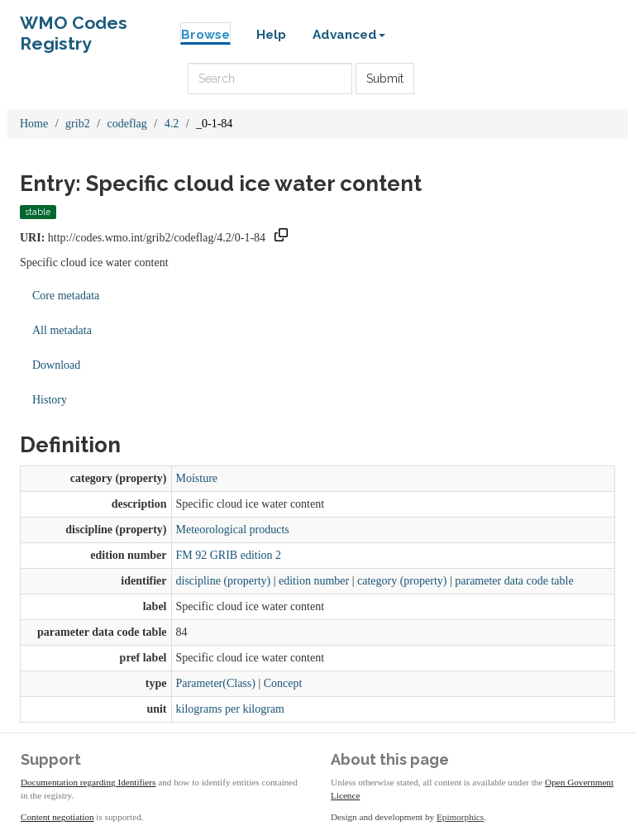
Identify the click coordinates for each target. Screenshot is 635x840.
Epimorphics (460, 817)
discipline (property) (224, 581)
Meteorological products (233, 530)
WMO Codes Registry (74, 27)
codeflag (127, 124)
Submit (385, 79)
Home (34, 124)
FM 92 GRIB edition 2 (229, 555)
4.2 (172, 124)
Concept (283, 683)
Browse (205, 35)
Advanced (349, 35)
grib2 (78, 124)
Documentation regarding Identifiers (88, 782)
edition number (314, 581)
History (50, 400)
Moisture (197, 478)
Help (271, 35)
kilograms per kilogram (230, 709)
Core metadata (66, 296)
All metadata (62, 330)
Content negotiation (57, 817)
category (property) (402, 581)
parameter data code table (514, 581)
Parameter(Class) (216, 683)
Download (56, 365)
